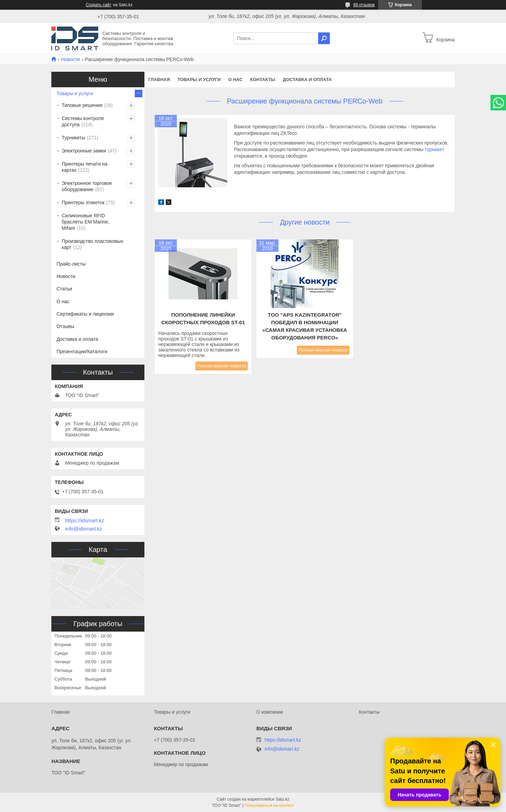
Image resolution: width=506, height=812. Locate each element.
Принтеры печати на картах (85, 167)
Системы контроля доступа (83, 121)
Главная (159, 80)
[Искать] (324, 38)
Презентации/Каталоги (82, 351)
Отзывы (65, 326)
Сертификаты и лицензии (85, 314)
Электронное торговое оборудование (87, 186)
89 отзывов (364, 5)
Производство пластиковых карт (93, 244)
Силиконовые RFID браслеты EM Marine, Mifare (85, 222)
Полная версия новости (222, 366)
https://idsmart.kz (85, 521)
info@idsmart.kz (84, 529)
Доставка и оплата (307, 80)
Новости (70, 59)
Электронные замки (84, 151)
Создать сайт (99, 5)
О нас (235, 80)
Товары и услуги (199, 80)
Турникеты (73, 138)
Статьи (64, 289)
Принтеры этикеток (83, 202)
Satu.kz (282, 799)
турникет (434, 149)
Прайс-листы (71, 264)
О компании (270, 712)
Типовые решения (82, 105)
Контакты (263, 80)
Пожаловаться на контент (269, 805)
